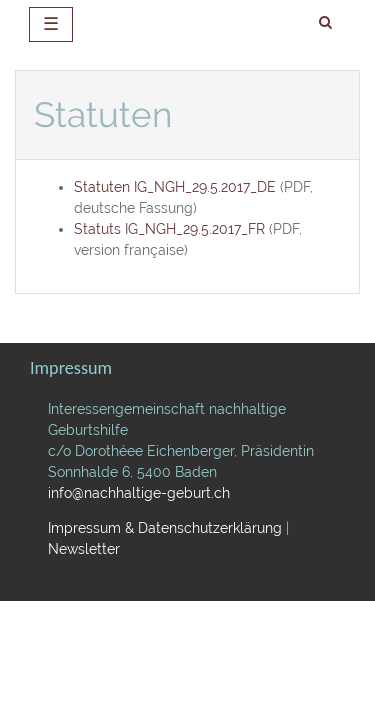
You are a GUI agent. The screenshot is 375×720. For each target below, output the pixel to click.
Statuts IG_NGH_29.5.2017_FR (169, 229)
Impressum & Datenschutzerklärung (165, 528)
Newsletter (84, 549)
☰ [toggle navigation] (51, 24)
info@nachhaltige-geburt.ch (139, 493)
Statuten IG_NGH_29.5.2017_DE (175, 187)
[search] (325, 23)
